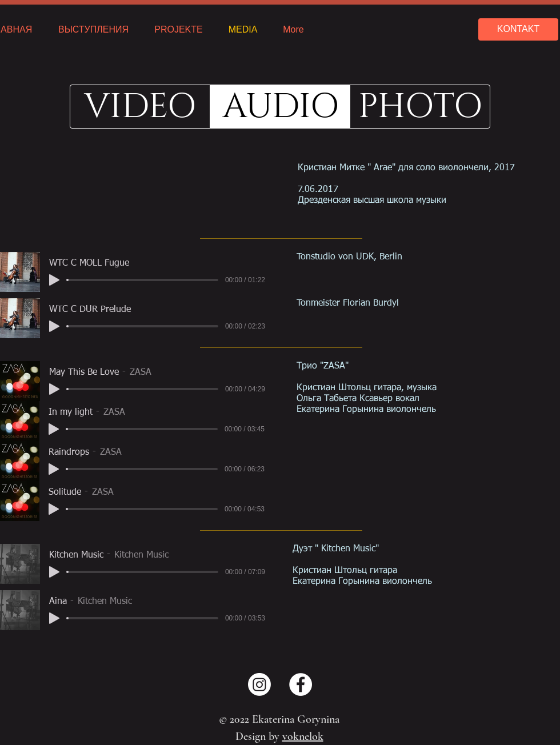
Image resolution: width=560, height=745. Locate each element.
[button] (281, 107)
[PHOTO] (420, 107)
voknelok (303, 736)
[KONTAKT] (518, 29)
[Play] (54, 280)
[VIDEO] (140, 107)
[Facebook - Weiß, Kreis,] (301, 684)
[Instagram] (259, 684)
